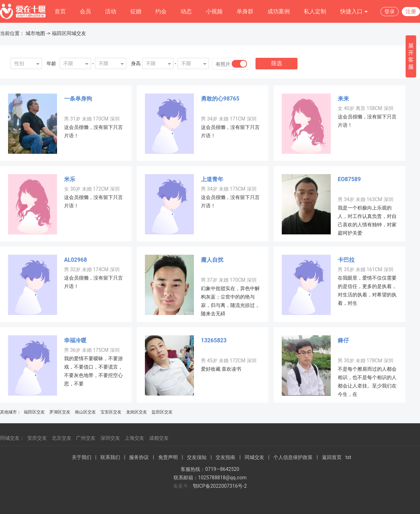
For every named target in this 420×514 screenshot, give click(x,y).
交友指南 (225, 457)
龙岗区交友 (136, 412)
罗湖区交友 (60, 412)
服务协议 (139, 457)
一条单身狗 (78, 99)
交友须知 (197, 457)
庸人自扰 (212, 260)
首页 (60, 11)
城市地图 (35, 33)
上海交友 (134, 438)
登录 (390, 12)
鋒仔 (343, 340)
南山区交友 (85, 412)
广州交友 (86, 438)
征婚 (136, 11)
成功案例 (279, 11)
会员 (85, 11)
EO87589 (349, 179)
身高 (136, 63)
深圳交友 (110, 438)
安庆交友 (37, 438)
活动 (111, 11)
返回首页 (332, 457)
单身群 (245, 11)
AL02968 (75, 260)
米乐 (70, 179)
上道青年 (212, 179)
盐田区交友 (162, 412)
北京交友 (62, 438)
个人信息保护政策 (293, 457)
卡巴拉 (346, 260)
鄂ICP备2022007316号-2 (220, 486)
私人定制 (315, 11)
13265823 (214, 340)
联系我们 (110, 457)
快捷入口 (354, 12)
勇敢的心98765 (220, 99)
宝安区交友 (111, 412)
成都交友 (159, 438)
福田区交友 (34, 412)
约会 (161, 11)
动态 (186, 11)
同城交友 (254, 457)
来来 (343, 99)
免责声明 (168, 457)
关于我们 (82, 457)
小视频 (214, 11)
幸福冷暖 (75, 340)
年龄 (51, 63)
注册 (411, 12)
